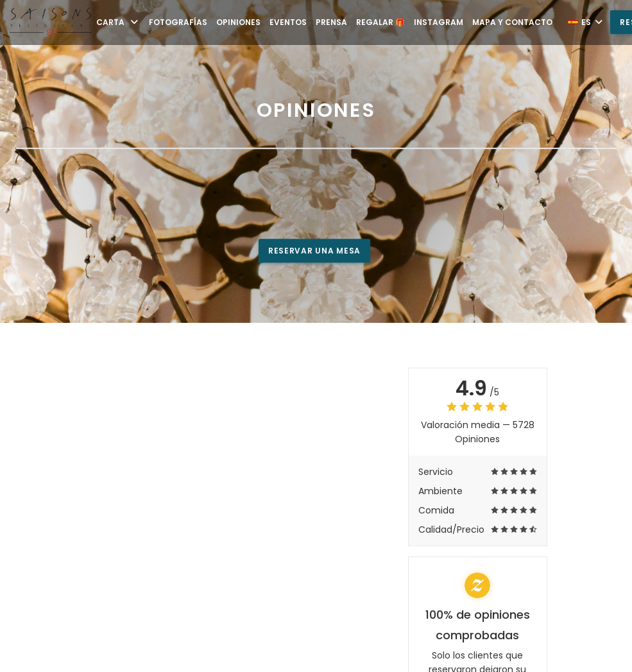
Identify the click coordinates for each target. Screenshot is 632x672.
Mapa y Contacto (512, 22)
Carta (118, 22)
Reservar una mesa (314, 251)
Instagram (439, 22)
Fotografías (178, 22)
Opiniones (238, 22)
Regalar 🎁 (380, 22)
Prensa (331, 22)
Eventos (288, 22)
